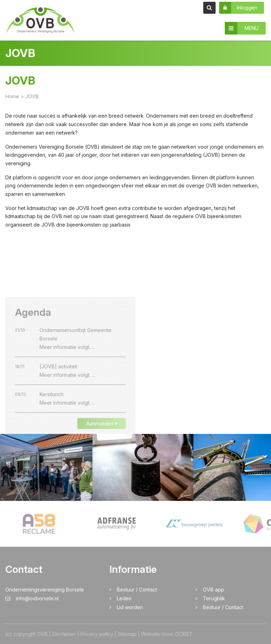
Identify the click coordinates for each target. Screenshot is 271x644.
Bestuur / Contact (137, 590)
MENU (242, 28)
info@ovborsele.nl (32, 598)
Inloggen (238, 8)
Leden (124, 598)
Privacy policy (97, 634)
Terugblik (214, 598)
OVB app (213, 590)
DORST (184, 634)
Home (12, 97)
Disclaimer (64, 634)
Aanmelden (102, 433)
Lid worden (130, 607)
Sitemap (127, 634)
